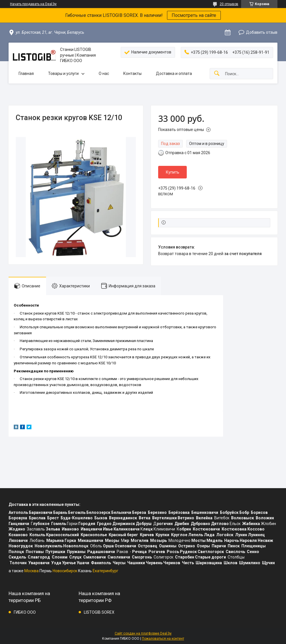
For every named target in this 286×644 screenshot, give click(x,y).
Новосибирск (65, 571)
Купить (173, 172)
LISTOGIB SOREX (99, 612)
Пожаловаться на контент (163, 639)
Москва (31, 571)
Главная (26, 73)
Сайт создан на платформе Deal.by (143, 633)
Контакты (132, 73)
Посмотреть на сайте (194, 15)
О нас (104, 73)
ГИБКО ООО (25, 612)
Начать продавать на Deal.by (33, 4)
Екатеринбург (106, 571)
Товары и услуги (63, 73)
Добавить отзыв (262, 32)
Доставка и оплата (174, 73)
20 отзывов (229, 4)
